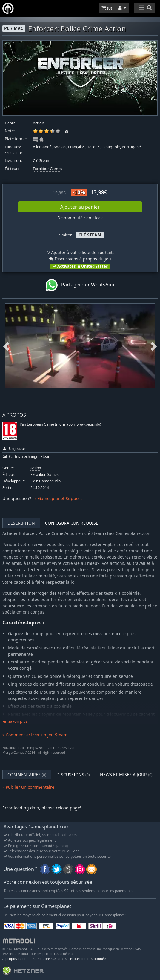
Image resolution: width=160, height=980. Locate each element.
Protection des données (89, 959)
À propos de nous (16, 959)
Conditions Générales (50, 959)
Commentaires (27, 775)
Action (39, 123)
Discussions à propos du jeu (80, 259)
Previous (6, 346)
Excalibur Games (47, 169)
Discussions (73, 775)
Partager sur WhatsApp (80, 285)
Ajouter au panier (80, 207)
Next (154, 346)
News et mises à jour (126, 775)
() (107, 8)
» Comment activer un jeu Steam (35, 735)
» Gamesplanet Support (58, 498)
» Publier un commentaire (28, 787)
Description (21, 523)
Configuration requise (72, 523)
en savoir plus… (17, 721)
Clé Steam (42, 161)
